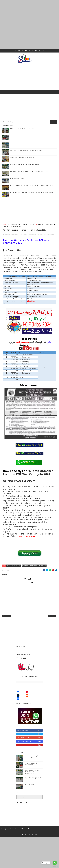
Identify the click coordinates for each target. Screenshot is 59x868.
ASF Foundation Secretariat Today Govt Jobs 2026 (26, 150)
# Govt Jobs (25, 569)
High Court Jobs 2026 (17, 179)
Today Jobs (40, 224)
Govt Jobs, (40, 238)
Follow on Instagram (30, 748)
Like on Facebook (30, 737)
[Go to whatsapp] (55, 863)
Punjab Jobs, (46, 238)
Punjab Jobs (32, 224)
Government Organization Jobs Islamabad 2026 (25, 164)
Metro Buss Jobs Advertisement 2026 (22, 157)
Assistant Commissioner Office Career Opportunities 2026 (29, 171)
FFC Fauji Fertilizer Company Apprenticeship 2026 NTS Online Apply (32, 186)
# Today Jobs (42, 569)
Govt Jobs (25, 224)
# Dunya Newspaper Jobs (14, 569)
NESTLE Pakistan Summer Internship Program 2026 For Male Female (32, 193)
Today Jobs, (52, 238)
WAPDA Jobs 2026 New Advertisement (22, 136)
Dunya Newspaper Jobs (14, 224)
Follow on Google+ (30, 744)
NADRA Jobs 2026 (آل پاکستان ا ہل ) (22, 129)
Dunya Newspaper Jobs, (30, 238)
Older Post (52, 621)
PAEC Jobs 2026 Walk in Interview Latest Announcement (28, 143)
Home (5, 224)
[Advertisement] (29, 12)
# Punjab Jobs (34, 569)
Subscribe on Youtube (30, 751)
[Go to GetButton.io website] (55, 866)
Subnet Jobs (15, 835)
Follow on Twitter (30, 740)
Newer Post (7, 621)
